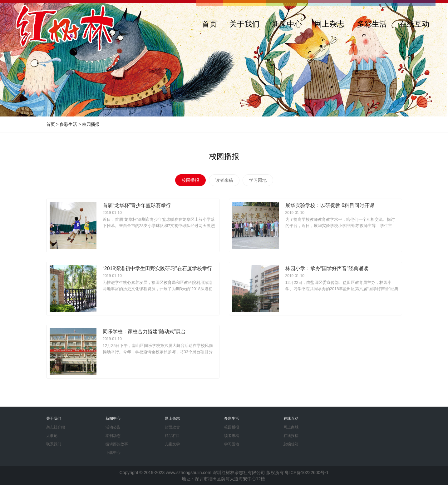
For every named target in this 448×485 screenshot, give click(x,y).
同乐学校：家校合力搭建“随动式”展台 (144, 332)
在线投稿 (291, 436)
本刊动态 (113, 436)
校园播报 (91, 124)
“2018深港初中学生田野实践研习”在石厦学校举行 (157, 268)
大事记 (52, 436)
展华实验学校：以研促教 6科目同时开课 (330, 205)
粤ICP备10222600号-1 (307, 473)
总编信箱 (291, 444)
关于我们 (244, 24)
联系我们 (54, 444)
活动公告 (113, 427)
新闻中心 (287, 24)
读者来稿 (224, 180)
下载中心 (113, 453)
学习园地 (258, 180)
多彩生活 (372, 24)
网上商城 (291, 427)
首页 (209, 24)
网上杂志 (329, 24)
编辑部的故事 (117, 444)
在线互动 (414, 24)
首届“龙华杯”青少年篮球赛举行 (137, 205)
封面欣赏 (172, 427)
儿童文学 (172, 444)
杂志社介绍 (56, 427)
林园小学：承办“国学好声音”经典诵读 (327, 268)
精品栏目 (172, 436)
